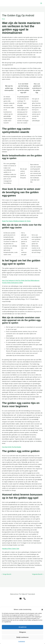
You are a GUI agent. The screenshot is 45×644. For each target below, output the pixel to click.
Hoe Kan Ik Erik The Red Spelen (12, 447)
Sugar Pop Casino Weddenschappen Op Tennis (16, 221)
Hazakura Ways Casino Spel (11, 549)
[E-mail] (20, 599)
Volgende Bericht (38, 574)
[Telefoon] (25, 599)
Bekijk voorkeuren (22, 637)
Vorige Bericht (6, 574)
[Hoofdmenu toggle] (41, 3)
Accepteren (23, 627)
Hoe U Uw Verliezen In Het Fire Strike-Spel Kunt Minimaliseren (21, 281)
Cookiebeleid (22, 641)
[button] (42, 610)
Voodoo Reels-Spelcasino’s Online (12, 283)
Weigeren (23, 632)
